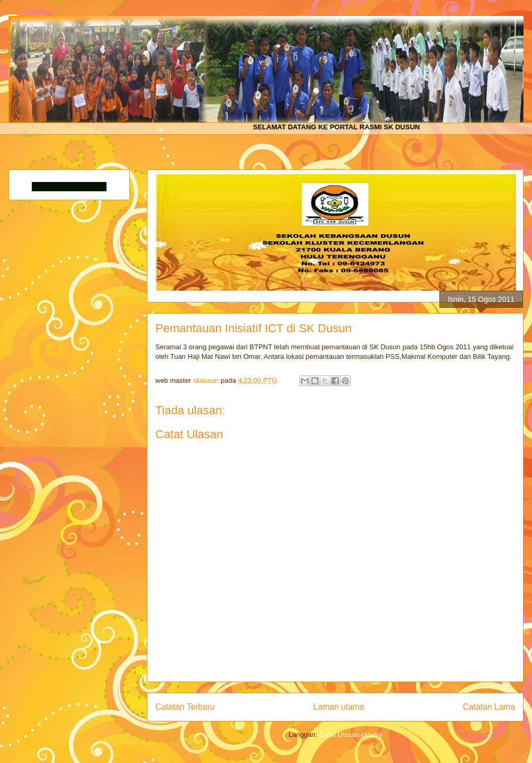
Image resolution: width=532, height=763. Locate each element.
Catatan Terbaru (185, 707)
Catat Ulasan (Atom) (351, 735)
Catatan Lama (489, 707)
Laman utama (339, 707)
